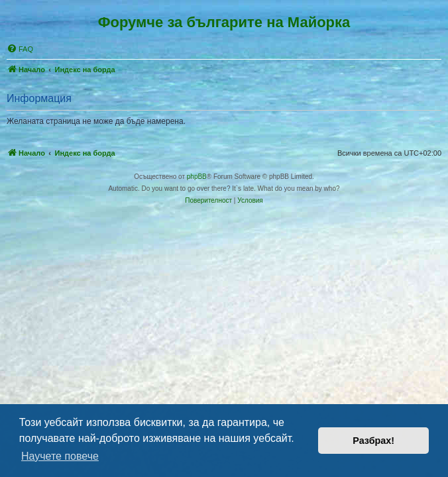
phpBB (197, 177)
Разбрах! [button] (373, 441)
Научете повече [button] (60, 456)
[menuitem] (20, 49)
